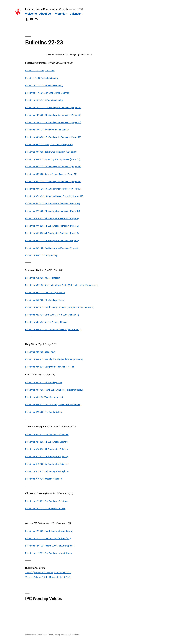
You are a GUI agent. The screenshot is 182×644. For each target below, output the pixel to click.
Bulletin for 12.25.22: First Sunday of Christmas (47, 501)
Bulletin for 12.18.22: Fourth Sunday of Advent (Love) (49, 531)
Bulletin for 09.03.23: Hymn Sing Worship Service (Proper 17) (53, 159)
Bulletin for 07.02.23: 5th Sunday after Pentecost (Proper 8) (52, 226)
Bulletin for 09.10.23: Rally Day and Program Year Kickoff (51, 152)
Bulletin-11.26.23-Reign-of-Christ (40, 71)
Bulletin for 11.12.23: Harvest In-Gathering (44, 85)
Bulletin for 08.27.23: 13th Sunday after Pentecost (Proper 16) (53, 167)
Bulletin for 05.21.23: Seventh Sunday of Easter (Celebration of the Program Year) (62, 285)
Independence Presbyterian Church (46, 9)
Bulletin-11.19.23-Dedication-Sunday (42, 78)
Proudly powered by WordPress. (67, 635)
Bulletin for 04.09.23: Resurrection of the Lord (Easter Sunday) (53, 330)
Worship (60, 14)
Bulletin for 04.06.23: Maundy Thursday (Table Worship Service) (54, 359)
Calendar (75, 14)
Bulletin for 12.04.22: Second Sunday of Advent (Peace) (50, 546)
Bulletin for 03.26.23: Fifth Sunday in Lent (44, 382)
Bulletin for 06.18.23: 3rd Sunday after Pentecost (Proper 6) (52, 241)
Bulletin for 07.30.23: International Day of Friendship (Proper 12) (54, 196)
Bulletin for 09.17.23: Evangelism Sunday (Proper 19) (49, 145)
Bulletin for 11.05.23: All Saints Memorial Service (47, 93)
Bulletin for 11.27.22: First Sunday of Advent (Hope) (48, 553)
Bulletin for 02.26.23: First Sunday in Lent (44, 412)
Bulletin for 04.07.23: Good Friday (40, 352)
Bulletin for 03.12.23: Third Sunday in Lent (44, 397)
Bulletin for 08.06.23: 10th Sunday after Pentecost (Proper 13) (53, 189)
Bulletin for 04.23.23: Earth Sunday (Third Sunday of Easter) (52, 315)
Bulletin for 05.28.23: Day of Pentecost (43, 278)
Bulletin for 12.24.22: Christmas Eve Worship (45, 509)
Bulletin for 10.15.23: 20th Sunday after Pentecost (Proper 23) (53, 115)
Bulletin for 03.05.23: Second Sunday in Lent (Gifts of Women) (53, 405)
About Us (45, 14)
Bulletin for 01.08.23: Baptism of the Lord (44, 479)
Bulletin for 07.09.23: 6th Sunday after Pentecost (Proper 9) (52, 218)
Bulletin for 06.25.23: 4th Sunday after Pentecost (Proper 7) (52, 233)
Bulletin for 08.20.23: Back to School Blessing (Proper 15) (51, 174)
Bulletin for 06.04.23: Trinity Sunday (41, 255)
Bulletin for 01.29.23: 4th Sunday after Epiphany (47, 457)
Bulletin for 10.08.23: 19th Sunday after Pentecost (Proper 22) (53, 122)
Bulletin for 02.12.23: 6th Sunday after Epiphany (47, 442)
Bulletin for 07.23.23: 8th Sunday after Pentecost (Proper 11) (53, 204)
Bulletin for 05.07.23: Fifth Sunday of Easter (45, 300)
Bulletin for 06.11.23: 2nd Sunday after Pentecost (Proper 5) (52, 248)
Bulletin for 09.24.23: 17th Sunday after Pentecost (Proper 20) (53, 137)
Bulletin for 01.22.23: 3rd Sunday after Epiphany (47, 464)
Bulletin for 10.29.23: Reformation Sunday (44, 100)
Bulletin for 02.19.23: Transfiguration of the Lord (47, 434)
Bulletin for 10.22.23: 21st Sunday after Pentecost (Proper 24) (53, 108)
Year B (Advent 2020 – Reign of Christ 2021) (48, 577)
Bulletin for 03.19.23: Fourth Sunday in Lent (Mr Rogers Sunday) (54, 390)
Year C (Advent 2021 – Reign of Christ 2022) (48, 572)
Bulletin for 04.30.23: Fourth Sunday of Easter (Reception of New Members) (59, 307)
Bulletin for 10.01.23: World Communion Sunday (47, 130)
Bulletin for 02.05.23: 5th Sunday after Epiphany (47, 449)
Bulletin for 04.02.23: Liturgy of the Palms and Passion (50, 367)
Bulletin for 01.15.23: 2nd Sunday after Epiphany (47, 471)
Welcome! (31, 14)
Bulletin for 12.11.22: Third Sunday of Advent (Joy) (48, 538)
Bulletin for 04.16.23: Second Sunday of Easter (46, 322)
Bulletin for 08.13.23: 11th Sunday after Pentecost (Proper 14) (53, 182)
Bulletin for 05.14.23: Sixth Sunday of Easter (45, 293)
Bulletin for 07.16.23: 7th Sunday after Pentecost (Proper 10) (53, 211)
